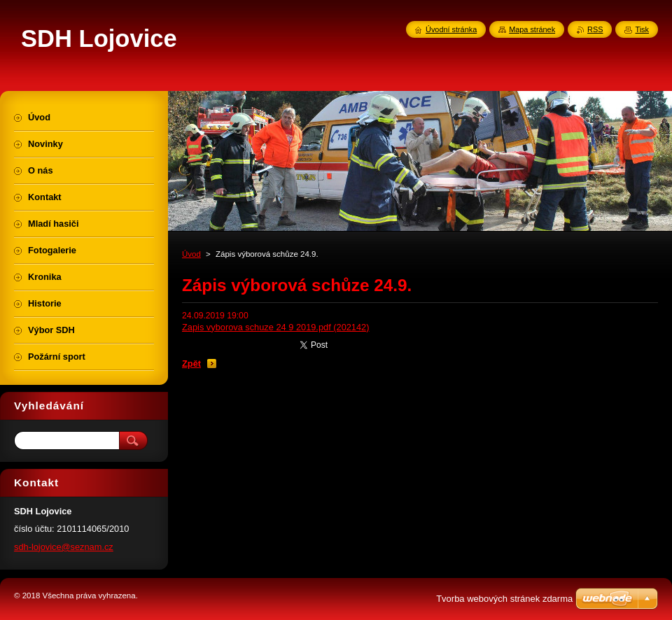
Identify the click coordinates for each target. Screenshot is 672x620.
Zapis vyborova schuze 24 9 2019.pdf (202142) (276, 327)
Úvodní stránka (451, 29)
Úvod (191, 254)
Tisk (642, 29)
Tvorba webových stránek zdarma (504, 599)
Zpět (191, 364)
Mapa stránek (532, 29)
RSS (595, 29)
